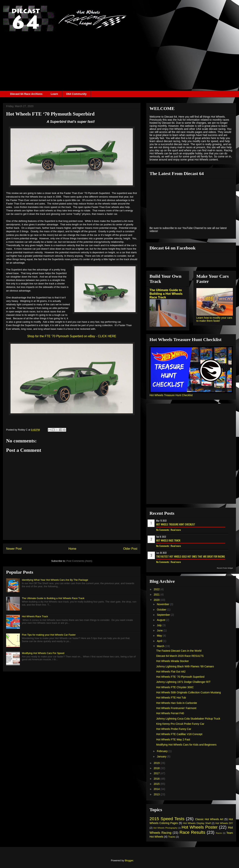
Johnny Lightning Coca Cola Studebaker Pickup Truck (188, 719)
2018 (157, 768)
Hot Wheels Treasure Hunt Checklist (171, 395)
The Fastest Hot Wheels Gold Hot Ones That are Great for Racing (191, 556)
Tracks (172, 837)
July (160, 625)
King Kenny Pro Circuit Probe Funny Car (180, 724)
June (160, 630)
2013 (157, 794)
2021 (157, 594)
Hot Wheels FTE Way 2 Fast (173, 739)
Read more (176, 530)
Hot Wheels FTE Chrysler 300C (175, 687)
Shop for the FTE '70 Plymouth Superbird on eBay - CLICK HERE (72, 336)
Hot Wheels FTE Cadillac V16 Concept (179, 734)
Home (72, 549)
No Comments (163, 530)
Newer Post (14, 549)
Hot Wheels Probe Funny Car (174, 729)
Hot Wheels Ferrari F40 (170, 713)
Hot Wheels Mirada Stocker (172, 661)
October (162, 610)
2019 (157, 763)
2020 (157, 600)
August (161, 620)
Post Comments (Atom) (79, 561)
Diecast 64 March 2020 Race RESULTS (180, 656)
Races (219, 833)
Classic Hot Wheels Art (209, 819)
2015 (157, 784)
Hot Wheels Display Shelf (197, 823)
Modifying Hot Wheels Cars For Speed (43, 653)
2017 (157, 773)
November (163, 604)
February (163, 751)
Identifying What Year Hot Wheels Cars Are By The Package (55, 580)
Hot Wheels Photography (165, 828)
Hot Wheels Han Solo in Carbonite (177, 703)
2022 (157, 589)
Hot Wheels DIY (224, 823)
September (164, 615)
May (160, 636)
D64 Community (76, 94)
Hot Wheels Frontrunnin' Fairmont (176, 708)
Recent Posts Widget (225, 568)
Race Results (192, 832)
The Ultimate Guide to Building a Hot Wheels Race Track (53, 598)
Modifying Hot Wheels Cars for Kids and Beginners (186, 745)
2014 (157, 789)
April (160, 641)
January (162, 756)
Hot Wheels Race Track (35, 616)
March (161, 646)
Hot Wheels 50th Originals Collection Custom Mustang (189, 692)
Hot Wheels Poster (199, 827)
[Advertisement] (119, 62)
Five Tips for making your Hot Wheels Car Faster (49, 635)
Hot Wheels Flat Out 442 (171, 672)
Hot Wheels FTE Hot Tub (171, 698)
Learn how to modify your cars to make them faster (214, 319)
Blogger (129, 860)
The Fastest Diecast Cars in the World (179, 651)
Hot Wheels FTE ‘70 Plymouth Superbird (180, 677)
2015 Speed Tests (167, 819)
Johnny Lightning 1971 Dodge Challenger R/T (183, 682)
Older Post (130, 549)
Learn (54, 94)
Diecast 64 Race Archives (26, 94)
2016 (157, 779)
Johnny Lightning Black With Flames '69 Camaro (185, 666)
